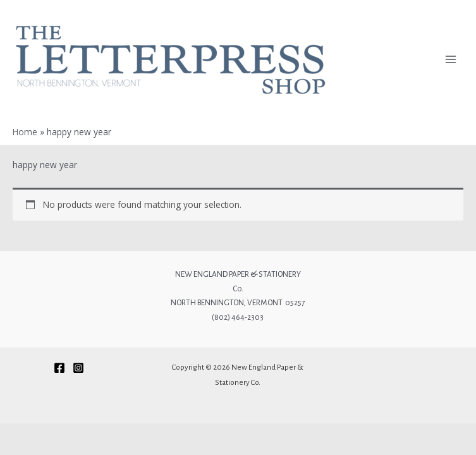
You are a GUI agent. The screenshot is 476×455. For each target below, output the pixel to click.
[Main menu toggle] (451, 60)
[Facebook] (59, 368)
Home (25, 132)
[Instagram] (78, 368)
